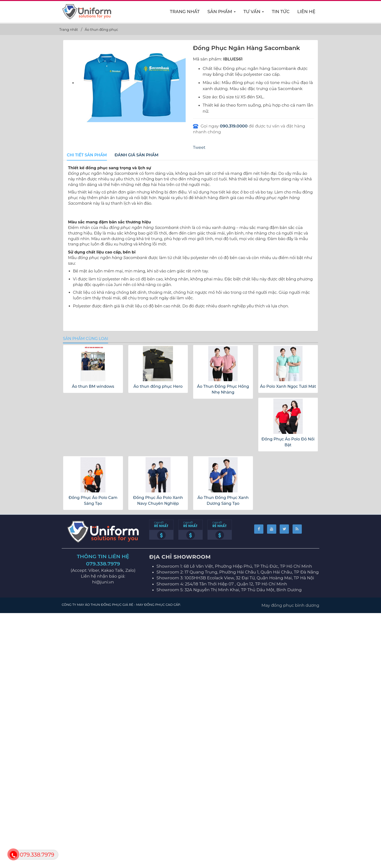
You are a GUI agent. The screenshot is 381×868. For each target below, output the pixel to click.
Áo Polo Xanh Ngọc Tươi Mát (288, 643)
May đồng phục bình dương (290, 862)
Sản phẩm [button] (222, 13)
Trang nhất (185, 12)
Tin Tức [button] (281, 12)
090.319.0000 (234, 126)
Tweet (199, 147)
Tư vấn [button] (254, 13)
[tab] (87, 155)
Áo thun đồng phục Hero (158, 643)
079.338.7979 (103, 820)
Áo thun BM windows (93, 643)
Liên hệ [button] (306, 12)
